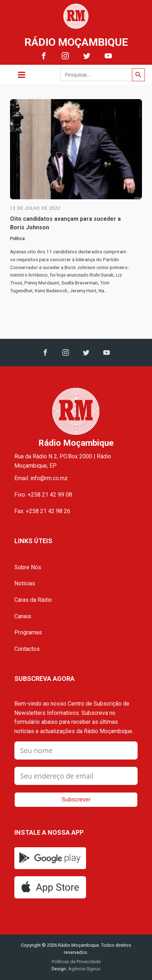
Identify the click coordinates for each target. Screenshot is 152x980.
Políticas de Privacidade (76, 962)
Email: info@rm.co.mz (41, 478)
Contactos (27, 649)
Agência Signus (84, 969)
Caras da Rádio (33, 600)
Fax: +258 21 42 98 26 (42, 511)
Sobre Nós (28, 567)
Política (17, 239)
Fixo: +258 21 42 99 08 (43, 495)
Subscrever (76, 799)
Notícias (25, 583)
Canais (23, 616)
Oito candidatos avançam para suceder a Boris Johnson (65, 223)
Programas (28, 632)
